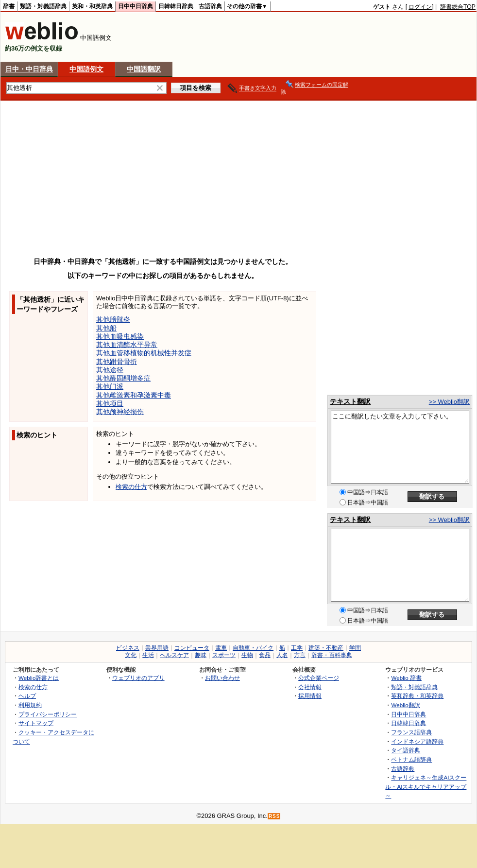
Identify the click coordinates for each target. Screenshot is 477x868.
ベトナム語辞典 (411, 759)
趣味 (201, 655)
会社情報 (310, 687)
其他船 (106, 328)
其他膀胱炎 (113, 319)
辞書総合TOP (458, 7)
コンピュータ (192, 648)
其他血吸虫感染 (120, 336)
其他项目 (110, 403)
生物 (247, 655)
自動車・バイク (253, 648)
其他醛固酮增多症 (123, 378)
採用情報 (310, 696)
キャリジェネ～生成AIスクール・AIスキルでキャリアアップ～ (426, 786)
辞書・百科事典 (332, 655)
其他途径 (110, 370)
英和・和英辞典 (92, 6)
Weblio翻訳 (405, 705)
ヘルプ (27, 696)
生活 (148, 655)
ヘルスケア (174, 655)
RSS (274, 816)
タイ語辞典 (406, 750)
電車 (221, 648)
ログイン (420, 7)
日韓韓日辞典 (176, 6)
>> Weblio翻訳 (449, 402)
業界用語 (157, 648)
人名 (282, 655)
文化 (131, 655)
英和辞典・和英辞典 (417, 696)
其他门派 (110, 386)
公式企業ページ (319, 678)
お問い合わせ (222, 678)
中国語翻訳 (144, 69)
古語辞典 (210, 6)
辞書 (9, 6)
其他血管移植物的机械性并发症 (144, 353)
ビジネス (128, 648)
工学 (297, 648)
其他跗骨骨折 (117, 362)
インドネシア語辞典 (417, 741)
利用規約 (30, 705)
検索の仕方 (131, 487)
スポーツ (224, 655)
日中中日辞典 (136, 6)
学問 (355, 648)
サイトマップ (36, 723)
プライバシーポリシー (48, 714)
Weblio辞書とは (39, 678)
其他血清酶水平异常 (127, 345)
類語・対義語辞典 (43, 6)
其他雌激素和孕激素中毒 (134, 395)
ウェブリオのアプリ (138, 678)
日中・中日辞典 (29, 69)
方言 (300, 655)
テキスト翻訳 (350, 401)
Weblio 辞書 (406, 678)
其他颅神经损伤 (120, 412)
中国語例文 (86, 69)
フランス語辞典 (411, 732)
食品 (265, 655)
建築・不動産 (326, 648)
